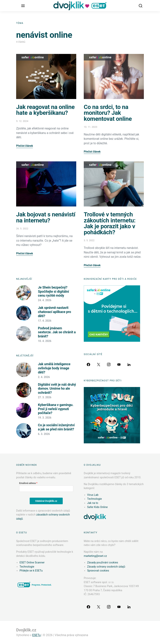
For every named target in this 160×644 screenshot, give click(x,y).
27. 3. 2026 (45, 397)
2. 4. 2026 (44, 377)
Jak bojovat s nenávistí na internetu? (46, 217)
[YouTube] (119, 364)
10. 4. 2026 (45, 341)
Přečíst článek (25, 146)
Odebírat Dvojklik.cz (46, 501)
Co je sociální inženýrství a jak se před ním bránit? (56, 427)
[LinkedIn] (129, 364)
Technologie (94, 499)
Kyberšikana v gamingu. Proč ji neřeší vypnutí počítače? (56, 409)
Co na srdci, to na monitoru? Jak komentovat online (108, 113)
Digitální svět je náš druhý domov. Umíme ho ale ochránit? (57, 389)
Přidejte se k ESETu (31, 571)
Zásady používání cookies (103, 563)
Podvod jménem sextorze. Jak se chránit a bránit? (57, 332)
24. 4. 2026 (45, 300)
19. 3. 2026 (45, 418)
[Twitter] (99, 364)
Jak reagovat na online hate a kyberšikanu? (45, 110)
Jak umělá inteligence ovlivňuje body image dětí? (54, 368)
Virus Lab (93, 495)
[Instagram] (109, 364)
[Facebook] (88, 364)
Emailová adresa (27, 483)
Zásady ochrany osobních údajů (106, 567)
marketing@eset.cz (95, 556)
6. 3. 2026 (44, 434)
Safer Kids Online (32, 57)
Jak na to (93, 503)
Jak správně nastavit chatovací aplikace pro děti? (54, 312)
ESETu (37, 635)
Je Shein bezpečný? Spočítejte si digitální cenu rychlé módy (53, 291)
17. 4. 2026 (45, 321)
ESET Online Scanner (32, 563)
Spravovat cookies (98, 571)
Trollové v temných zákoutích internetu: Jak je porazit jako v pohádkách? (110, 223)
